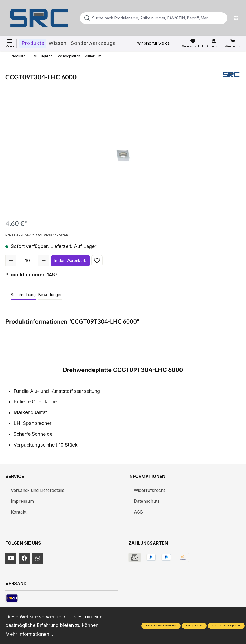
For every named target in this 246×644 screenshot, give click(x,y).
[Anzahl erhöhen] (44, 261)
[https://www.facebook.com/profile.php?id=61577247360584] (24, 558)
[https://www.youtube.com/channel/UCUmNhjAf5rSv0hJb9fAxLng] (11, 558)
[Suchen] (222, 18)
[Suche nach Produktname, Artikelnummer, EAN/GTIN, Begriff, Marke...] (145, 18)
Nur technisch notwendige (161, 626)
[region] (123, 154)
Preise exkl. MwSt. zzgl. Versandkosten (37, 235)
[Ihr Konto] (214, 43)
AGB (138, 512)
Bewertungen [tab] (50, 295)
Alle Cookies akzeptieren (226, 626)
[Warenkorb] (233, 43)
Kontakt (19, 512)
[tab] (23, 295)
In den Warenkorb (70, 261)
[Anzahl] (27, 261)
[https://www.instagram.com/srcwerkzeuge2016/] (38, 558)
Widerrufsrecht (149, 490)
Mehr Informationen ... (30, 634)
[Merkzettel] (193, 43)
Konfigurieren (194, 626)
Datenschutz (147, 501)
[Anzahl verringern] (11, 261)
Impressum (22, 501)
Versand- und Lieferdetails (38, 490)
